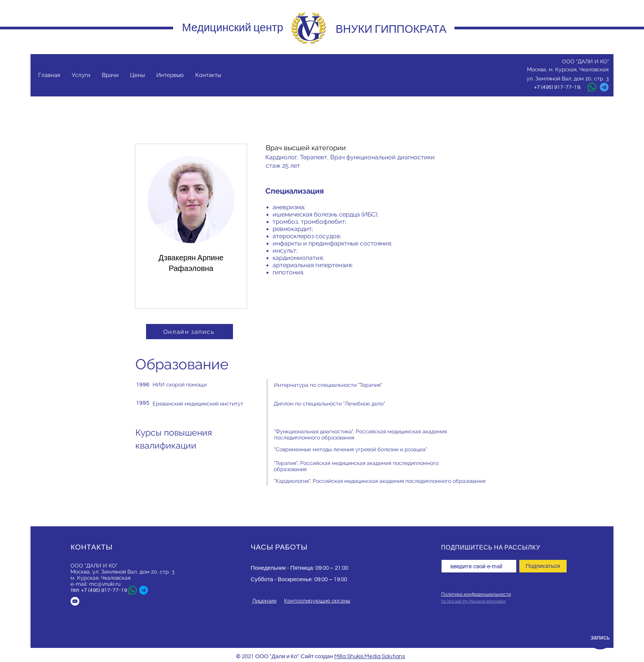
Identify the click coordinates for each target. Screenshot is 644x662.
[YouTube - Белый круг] (75, 601)
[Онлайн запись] (190, 332)
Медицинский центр (232, 27)
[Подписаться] (543, 566)
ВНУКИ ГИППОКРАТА (391, 29)
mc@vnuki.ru (105, 584)
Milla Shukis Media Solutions (370, 656)
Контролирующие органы (317, 601)
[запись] (600, 638)
